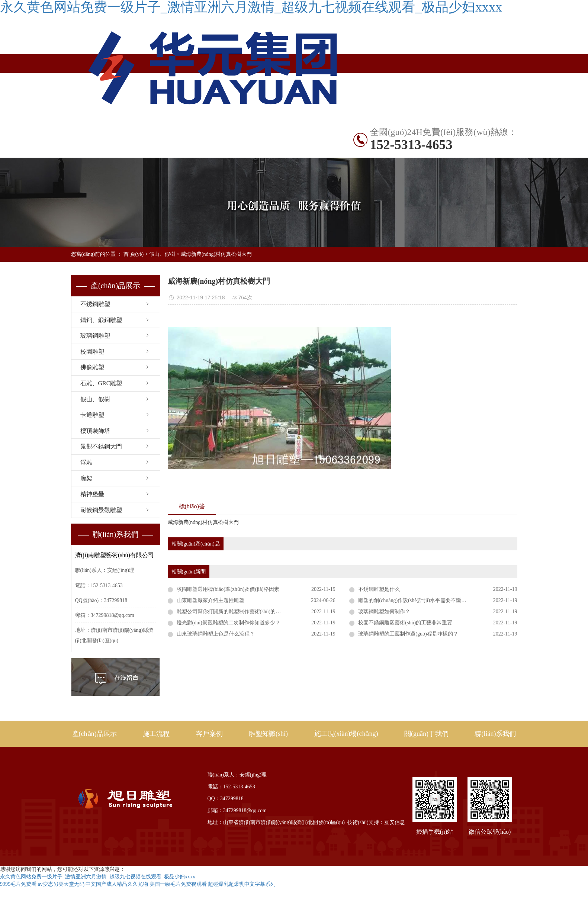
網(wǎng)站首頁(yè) (96, 131)
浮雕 (86, 462)
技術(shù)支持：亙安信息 (376, 822)
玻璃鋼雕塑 (95, 336)
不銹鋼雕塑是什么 (379, 589)
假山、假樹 (162, 254)
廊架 (86, 478)
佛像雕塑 (92, 367)
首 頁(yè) (134, 254)
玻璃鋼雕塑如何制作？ (384, 612)
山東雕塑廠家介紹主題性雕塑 (211, 600)
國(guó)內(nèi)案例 (244, 131)
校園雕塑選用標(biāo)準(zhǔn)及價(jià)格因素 (228, 589)
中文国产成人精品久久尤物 (117, 884)
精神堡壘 (92, 494)
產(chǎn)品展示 (145, 131)
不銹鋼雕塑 (195, 131)
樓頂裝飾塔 (95, 431)
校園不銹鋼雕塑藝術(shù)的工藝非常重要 (405, 623)
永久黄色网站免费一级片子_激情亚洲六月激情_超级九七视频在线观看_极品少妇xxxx (98, 877)
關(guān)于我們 (426, 734)
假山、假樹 (95, 399)
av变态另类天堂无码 (61, 884)
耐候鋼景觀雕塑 (101, 510)
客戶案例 (209, 734)
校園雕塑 (92, 352)
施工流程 (156, 734)
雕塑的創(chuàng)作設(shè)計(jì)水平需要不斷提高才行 (420, 600)
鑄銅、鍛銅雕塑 (101, 320)
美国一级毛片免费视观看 (178, 884)
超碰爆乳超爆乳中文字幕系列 (242, 884)
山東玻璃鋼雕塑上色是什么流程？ (216, 634)
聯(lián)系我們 (244, 149)
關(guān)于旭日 (195, 149)
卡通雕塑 (92, 415)
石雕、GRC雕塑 (101, 383)
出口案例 (294, 131)
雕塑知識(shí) (96, 149)
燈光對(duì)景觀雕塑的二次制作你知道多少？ (229, 623)
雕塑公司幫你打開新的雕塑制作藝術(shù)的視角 (232, 612)
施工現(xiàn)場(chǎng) (145, 150)
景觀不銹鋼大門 (101, 446)
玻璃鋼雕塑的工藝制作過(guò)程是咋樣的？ (408, 634)
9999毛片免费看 (18, 884)
